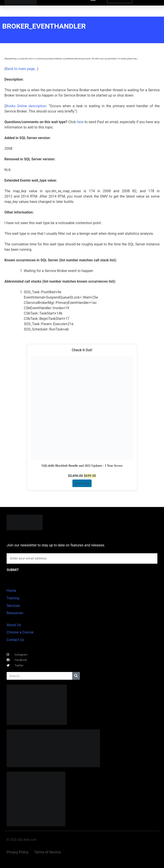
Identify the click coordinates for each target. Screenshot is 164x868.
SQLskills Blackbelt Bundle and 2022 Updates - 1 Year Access (82, 466)
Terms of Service (48, 852)
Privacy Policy (18, 852)
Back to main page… (21, 69)
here (80, 122)
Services (13, 606)
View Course (82, 483)
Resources (15, 613)
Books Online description (26, 106)
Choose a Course (20, 632)
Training (13, 598)
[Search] (76, 676)
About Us (14, 625)
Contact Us (15, 640)
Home (11, 591)
